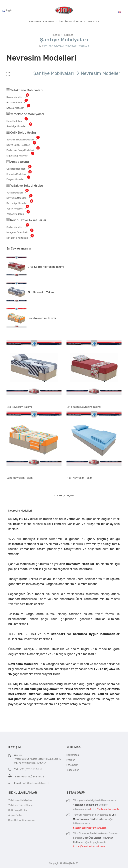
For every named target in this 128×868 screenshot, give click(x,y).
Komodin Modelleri (19, 174)
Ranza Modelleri (18, 97)
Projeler (93, 21)
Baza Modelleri (17, 103)
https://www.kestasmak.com (89, 847)
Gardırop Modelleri (19, 169)
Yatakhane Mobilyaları (25, 90)
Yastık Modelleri (18, 209)
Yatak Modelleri (17, 193)
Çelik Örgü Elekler (92, 838)
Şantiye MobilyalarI (72, 21)
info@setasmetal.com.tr (36, 783)
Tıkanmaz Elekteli (88, 834)
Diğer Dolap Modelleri (20, 156)
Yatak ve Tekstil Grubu (25, 186)
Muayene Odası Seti (20, 233)
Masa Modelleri (17, 121)
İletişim (57, 35)
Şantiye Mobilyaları (89, 801)
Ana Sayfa (35, 21)
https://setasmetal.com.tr (105, 809)
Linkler (70, 35)
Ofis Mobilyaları (86, 815)
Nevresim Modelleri (19, 198)
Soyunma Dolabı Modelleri (23, 140)
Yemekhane (92, 805)
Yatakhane (79, 805)
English (8, 11)
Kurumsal (50, 21)
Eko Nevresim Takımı (41, 292)
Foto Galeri (72, 765)
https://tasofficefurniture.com (90, 828)
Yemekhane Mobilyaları (25, 114)
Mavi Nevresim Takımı (80, 478)
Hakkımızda (73, 755)
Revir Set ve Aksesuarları (27, 220)
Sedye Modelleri (18, 227)
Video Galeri (73, 770)
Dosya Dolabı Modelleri (21, 145)
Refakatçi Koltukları (20, 238)
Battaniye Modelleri (20, 203)
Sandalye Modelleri (19, 127)
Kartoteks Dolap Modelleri (23, 150)
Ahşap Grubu (18, 162)
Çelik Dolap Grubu (21, 133)
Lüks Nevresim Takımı (42, 318)
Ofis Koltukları (97, 819)
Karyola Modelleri (18, 108)
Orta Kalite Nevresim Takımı (46, 267)
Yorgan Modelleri (18, 214)
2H (78, 863)
